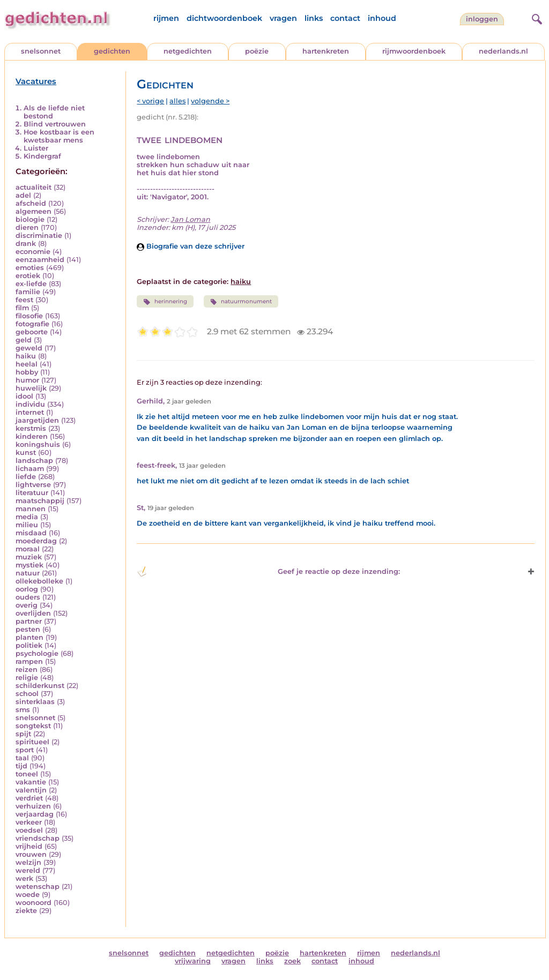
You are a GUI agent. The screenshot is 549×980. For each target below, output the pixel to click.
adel (23, 195)
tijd (21, 766)
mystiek (29, 565)
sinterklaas (35, 702)
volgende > (210, 101)
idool (24, 396)
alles (177, 101)
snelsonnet (41, 51)
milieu (27, 525)
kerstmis (31, 428)
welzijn (28, 862)
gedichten (112, 51)
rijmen (166, 18)
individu (30, 404)
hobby (27, 372)
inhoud (382, 18)
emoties (30, 268)
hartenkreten (326, 51)
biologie (30, 219)
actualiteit (34, 187)
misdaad (31, 533)
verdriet (29, 798)
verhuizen (33, 806)
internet (30, 412)
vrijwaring (193, 961)
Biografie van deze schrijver (191, 246)
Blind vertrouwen (55, 124)
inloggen (482, 19)
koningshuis (38, 444)
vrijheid (29, 846)
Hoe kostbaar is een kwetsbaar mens (59, 136)
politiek (29, 645)
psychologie (37, 653)
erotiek (28, 276)
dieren (27, 227)
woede (28, 895)
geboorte (32, 332)
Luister (36, 148)
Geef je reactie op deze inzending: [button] (268, 572)
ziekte (26, 911)
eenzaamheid (40, 260)
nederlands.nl (503, 51)
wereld (28, 870)
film (22, 308)
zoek (292, 961)
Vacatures (36, 81)
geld (24, 340)
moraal (28, 549)
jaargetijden (37, 420)
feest (24, 300)
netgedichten (188, 51)
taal (22, 758)
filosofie (29, 316)
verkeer (29, 822)
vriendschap (38, 838)
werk (24, 878)
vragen (283, 18)
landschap (34, 461)
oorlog (27, 589)
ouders (28, 597)
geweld (29, 348)
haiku (26, 356)
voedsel (29, 830)
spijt (23, 734)
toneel (27, 774)
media (27, 517)
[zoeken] (536, 18)
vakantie (31, 782)
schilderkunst (40, 686)
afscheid (31, 203)
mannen (31, 509)
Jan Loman (190, 219)
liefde (26, 477)
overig (27, 605)
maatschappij (40, 501)
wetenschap (38, 887)
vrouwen (31, 854)
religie (27, 678)
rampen (29, 661)
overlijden (33, 613)
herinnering (165, 302)
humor (27, 380)
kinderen (32, 436)
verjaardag (35, 814)
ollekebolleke (39, 581)
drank (26, 244)
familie (28, 292)
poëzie (257, 51)
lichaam (30, 469)
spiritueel (32, 742)
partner (29, 621)
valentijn (31, 790)
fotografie (32, 324)
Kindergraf (42, 156)
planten (29, 637)
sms (23, 710)
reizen (27, 669)
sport (25, 750)
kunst (26, 452)
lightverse (33, 485)
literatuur (32, 493)
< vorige (150, 101)
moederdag (36, 541)
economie (33, 252)
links (314, 18)
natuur (28, 573)
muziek (29, 557)
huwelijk (31, 388)
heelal (27, 364)
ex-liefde (31, 284)
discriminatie (39, 235)
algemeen (34, 211)
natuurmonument (241, 302)
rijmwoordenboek (414, 51)
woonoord (34, 903)
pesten (28, 629)
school (27, 694)
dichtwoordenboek (224, 18)
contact (345, 18)
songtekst (33, 726)
